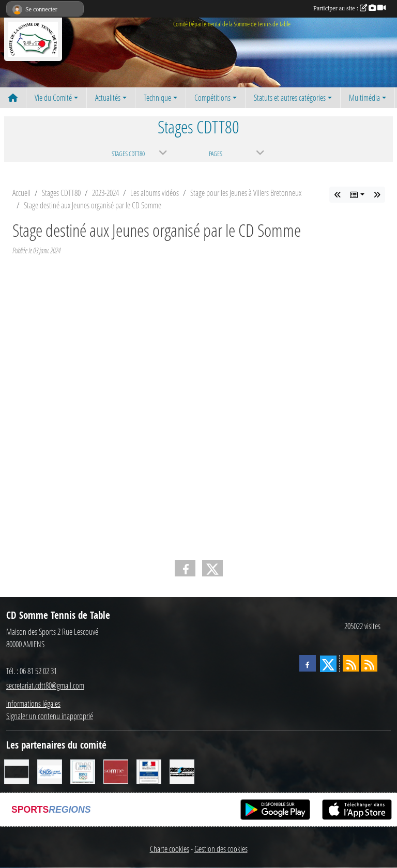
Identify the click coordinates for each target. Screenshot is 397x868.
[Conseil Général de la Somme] (116, 771)
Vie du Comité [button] (53, 97)
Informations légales (33, 703)
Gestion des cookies (221, 849)
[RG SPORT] (182, 771)
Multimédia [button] (364, 97)
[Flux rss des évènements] (369, 663)
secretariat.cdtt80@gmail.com (45, 685)
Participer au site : (349, 8)
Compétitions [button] (212, 97)
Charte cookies (170, 849)
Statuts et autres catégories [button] (290, 97)
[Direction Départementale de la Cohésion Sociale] (149, 771)
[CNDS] (50, 771)
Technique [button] (157, 97)
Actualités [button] (108, 97)
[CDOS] (83, 771)
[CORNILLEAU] (17, 771)
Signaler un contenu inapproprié (50, 716)
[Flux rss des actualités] (351, 663)
